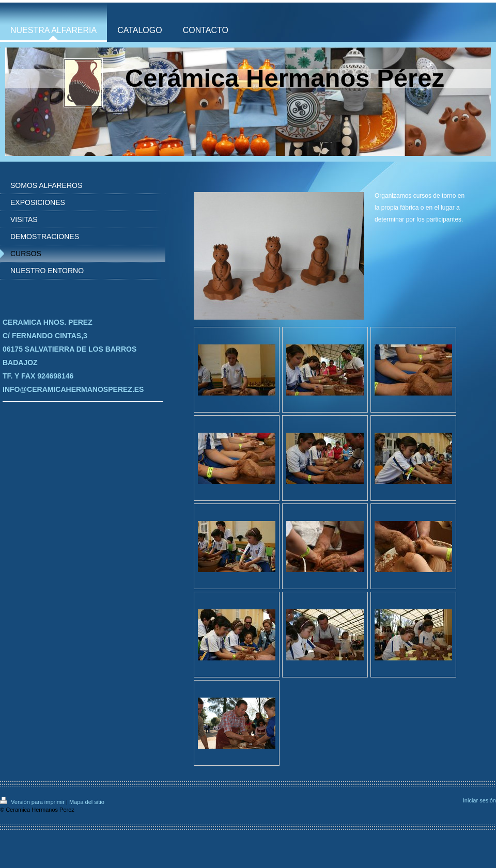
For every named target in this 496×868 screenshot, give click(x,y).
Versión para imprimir (33, 802)
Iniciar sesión (479, 800)
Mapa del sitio (87, 802)
